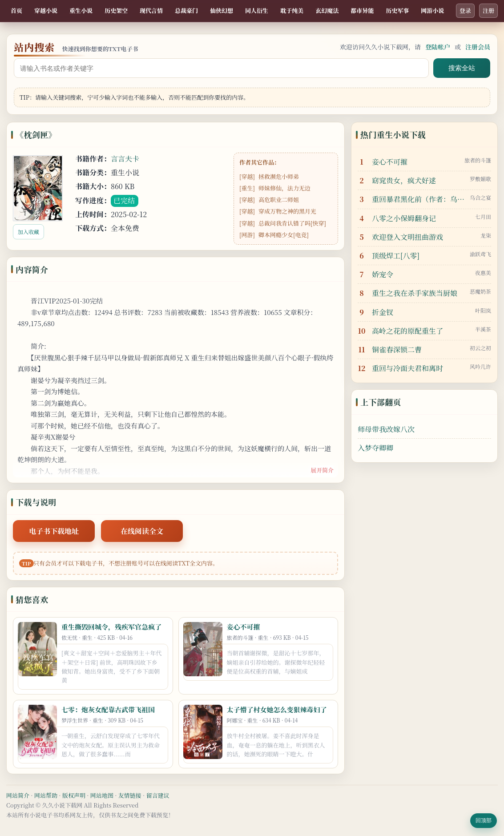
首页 (16, 10)
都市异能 (362, 10)
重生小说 (81, 10)
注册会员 (478, 47)
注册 (488, 10)
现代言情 (151, 10)
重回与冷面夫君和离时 (407, 368)
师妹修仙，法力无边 (284, 188)
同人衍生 (257, 10)
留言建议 (158, 795)
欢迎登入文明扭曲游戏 (407, 237)
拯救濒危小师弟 (279, 176)
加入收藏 (28, 232)
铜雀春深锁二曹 (397, 349)
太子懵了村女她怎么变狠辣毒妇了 (277, 709)
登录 (465, 10)
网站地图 (102, 795)
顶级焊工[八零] (396, 256)
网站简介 (18, 795)
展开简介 (322, 470)
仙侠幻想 (222, 10)
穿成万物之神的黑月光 (287, 211)
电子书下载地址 (54, 531)
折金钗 (383, 312)
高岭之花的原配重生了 (407, 331)
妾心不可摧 (244, 627)
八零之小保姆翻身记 (404, 218)
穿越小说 (46, 10)
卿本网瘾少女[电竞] (284, 235)
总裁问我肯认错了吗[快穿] (292, 223)
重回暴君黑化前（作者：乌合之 (419, 199)
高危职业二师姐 (279, 200)
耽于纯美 (292, 10)
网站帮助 (46, 795)
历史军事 (397, 10)
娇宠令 (383, 274)
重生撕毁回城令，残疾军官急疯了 (111, 627)
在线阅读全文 (142, 531)
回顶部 (484, 820)
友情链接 (130, 795)
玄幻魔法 (327, 10)
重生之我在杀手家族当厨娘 (415, 293)
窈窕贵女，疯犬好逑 (404, 180)
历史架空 (116, 10)
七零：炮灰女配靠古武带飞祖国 (108, 709)
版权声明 (74, 795)
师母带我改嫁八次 (386, 429)
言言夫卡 (125, 159)
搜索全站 (462, 68)
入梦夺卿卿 (375, 448)
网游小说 (432, 10)
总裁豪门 (186, 10)
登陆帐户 (438, 47)
